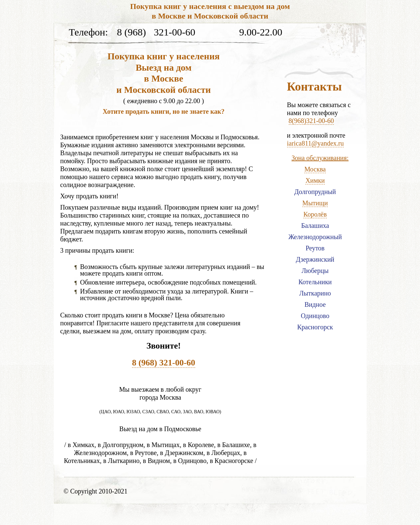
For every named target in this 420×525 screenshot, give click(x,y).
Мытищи (315, 203)
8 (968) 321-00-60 (164, 363)
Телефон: (89, 33)
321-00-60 (175, 33)
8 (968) (131, 33)
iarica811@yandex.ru (316, 143)
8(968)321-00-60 (311, 121)
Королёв (315, 214)
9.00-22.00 (261, 33)
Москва (315, 169)
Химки (315, 180)
